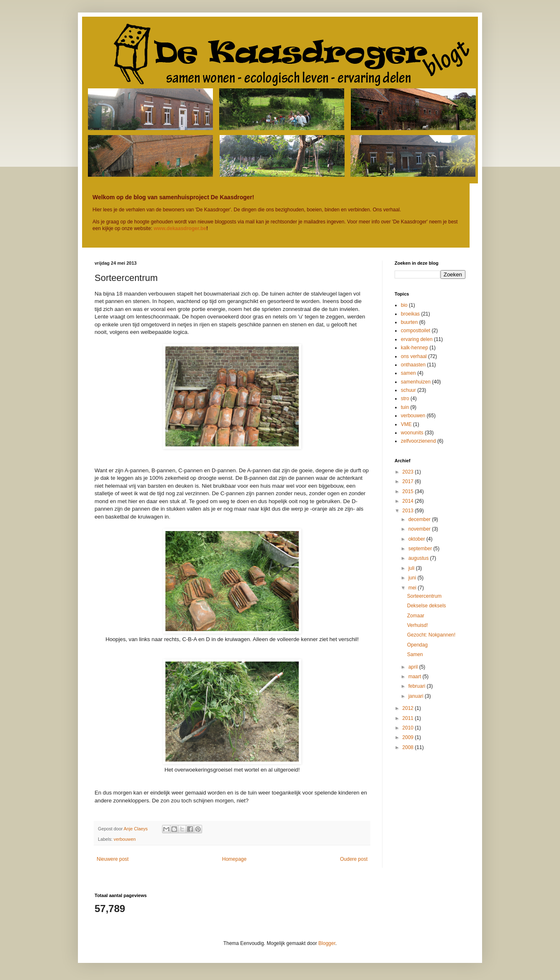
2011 (409, 718)
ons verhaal (414, 356)
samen (408, 373)
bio (404, 305)
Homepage (234, 859)
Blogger (327, 943)
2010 (409, 728)
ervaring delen (417, 339)
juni (413, 578)
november (420, 529)
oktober (417, 539)
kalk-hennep (414, 348)
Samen (415, 654)
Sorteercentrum (424, 596)
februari (417, 686)
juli (412, 568)
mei (413, 588)
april (414, 667)
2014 (409, 501)
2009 (409, 737)
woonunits (412, 433)
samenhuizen (416, 382)
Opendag (417, 645)
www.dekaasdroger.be (180, 228)
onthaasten (413, 365)
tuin (405, 407)
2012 (409, 708)
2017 (409, 481)
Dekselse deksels (426, 606)
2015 (409, 491)
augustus (419, 558)
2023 (409, 472)
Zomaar (416, 616)
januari (416, 696)
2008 (409, 747)
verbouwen (125, 839)
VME (406, 424)
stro (405, 399)
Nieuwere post (113, 859)
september (421, 549)
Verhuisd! (417, 625)
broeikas (410, 314)
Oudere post (354, 859)
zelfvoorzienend (418, 441)
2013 (409, 511)
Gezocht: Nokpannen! (431, 635)
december (420, 519)
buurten (409, 322)
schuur (408, 390)
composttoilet (416, 331)
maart (415, 677)
